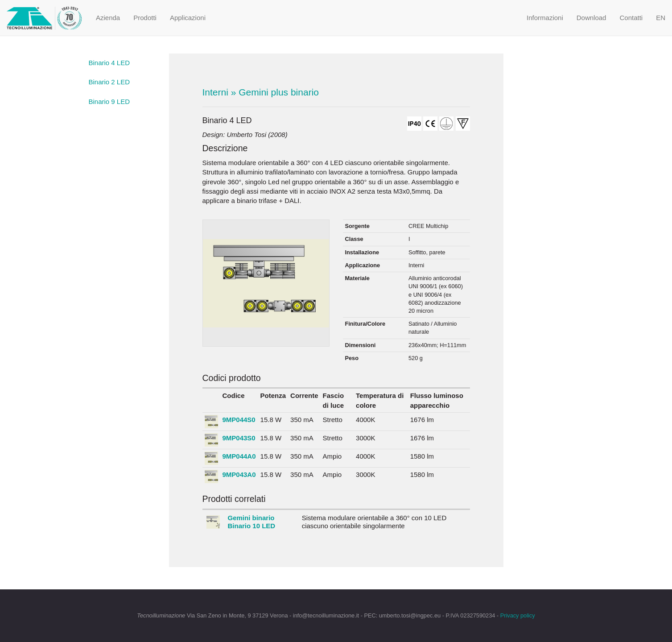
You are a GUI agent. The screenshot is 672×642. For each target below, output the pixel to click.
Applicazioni (188, 18)
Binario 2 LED (109, 82)
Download (592, 18)
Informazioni (545, 18)
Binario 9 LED (109, 101)
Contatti (631, 18)
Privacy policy (518, 615)
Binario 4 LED (109, 63)
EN (661, 18)
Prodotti (145, 18)
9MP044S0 (239, 420)
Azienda (108, 18)
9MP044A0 (239, 456)
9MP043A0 (239, 474)
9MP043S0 (239, 438)
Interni (215, 92)
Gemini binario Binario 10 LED (252, 522)
